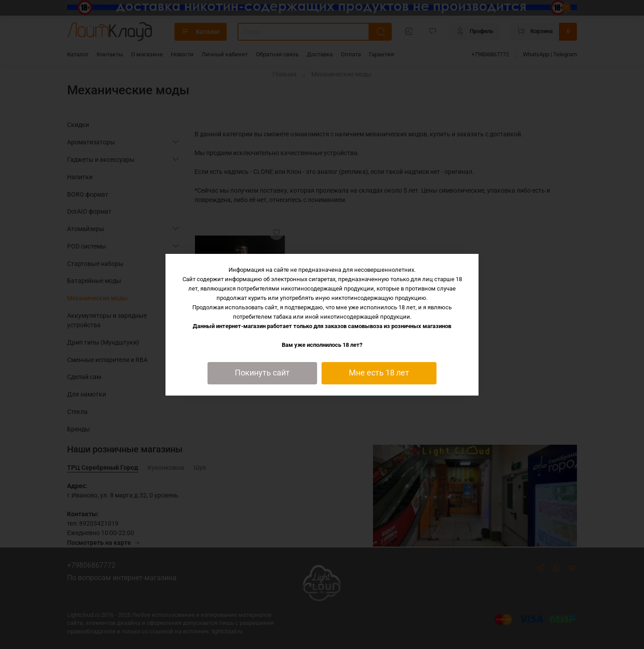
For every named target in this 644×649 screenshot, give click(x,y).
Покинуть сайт (262, 373)
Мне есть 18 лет (379, 373)
